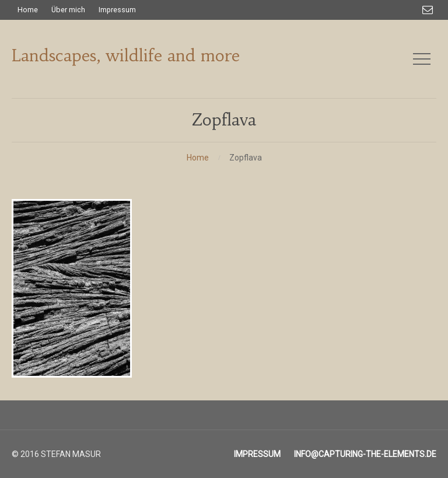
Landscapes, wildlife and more (126, 56)
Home (198, 158)
